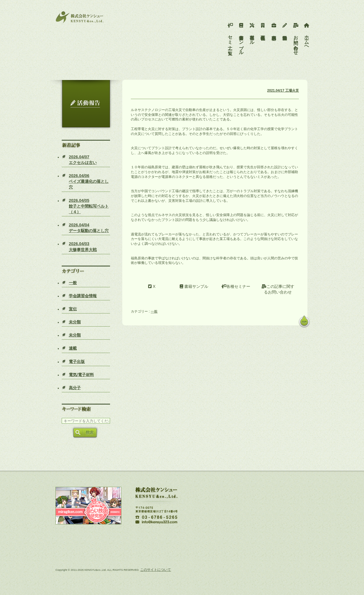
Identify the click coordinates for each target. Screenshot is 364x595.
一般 (73, 283)
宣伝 (73, 309)
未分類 (75, 322)
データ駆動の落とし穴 (89, 228)
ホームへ (307, 35)
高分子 (75, 388)
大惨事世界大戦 (83, 247)
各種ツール (252, 32)
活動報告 (285, 27)
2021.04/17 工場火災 (283, 91)
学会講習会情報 (83, 296)
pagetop (304, 322)
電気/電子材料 (81, 375)
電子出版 (77, 362)
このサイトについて (156, 570)
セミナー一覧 (230, 35)
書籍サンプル (241, 38)
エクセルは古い (83, 160)
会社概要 (263, 27)
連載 (73, 348)
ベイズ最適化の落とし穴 (89, 181)
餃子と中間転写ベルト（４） (89, 206)
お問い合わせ (296, 38)
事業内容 (274, 27)
